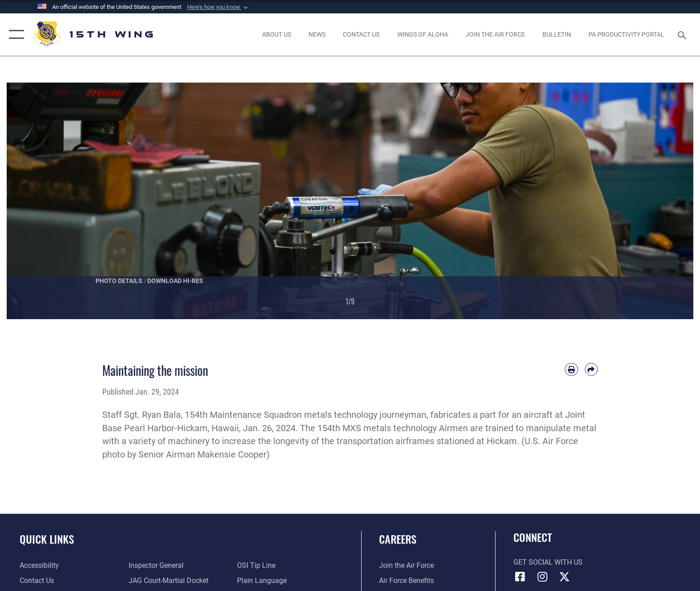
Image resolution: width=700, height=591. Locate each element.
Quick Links (47, 539)
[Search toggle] (683, 35)
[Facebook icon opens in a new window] (520, 577)
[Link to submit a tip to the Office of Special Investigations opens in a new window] (256, 565)
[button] (218, 7)
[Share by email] (591, 369)
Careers (398, 539)
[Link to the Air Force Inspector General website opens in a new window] (156, 565)
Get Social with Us (548, 562)
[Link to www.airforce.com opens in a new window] (406, 565)
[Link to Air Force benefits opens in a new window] (406, 581)
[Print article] (571, 369)
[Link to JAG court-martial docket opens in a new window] (169, 581)
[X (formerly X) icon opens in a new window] (564, 577)
